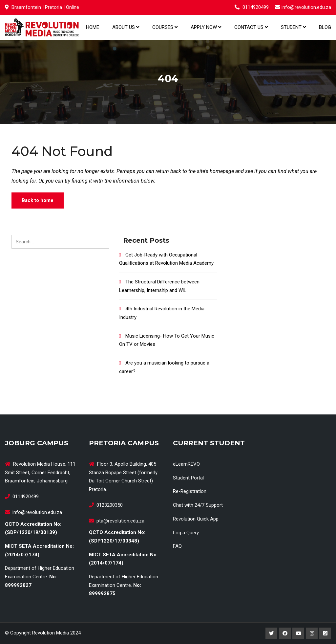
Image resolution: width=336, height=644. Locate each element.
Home (93, 27)
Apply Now (206, 27)
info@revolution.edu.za (306, 7)
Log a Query (186, 533)
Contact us (251, 27)
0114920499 (256, 7)
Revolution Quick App (196, 519)
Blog (325, 27)
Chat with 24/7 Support (198, 505)
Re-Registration (190, 491)
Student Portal (188, 478)
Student (293, 27)
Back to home (38, 200)
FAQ (177, 546)
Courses (165, 27)
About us (126, 27)
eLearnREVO (186, 464)
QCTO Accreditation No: (33, 524)
